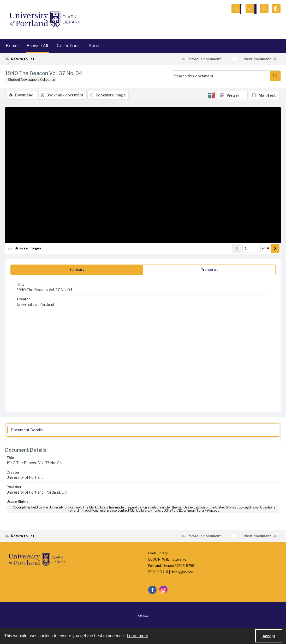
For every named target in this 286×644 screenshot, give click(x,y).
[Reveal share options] (249, 9)
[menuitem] (143, 616)
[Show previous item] (237, 249)
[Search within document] (275, 76)
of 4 (266, 249)
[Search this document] (221, 76)
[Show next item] (275, 249)
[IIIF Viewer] (232, 95)
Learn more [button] (138, 636)
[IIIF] (212, 95)
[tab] (77, 270)
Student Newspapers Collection (31, 80)
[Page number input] (252, 249)
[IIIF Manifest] (264, 95)
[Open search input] (236, 9)
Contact (143, 616)
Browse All (37, 46)
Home (12, 46)
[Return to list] (43, 59)
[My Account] (263, 9)
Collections (68, 46)
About (95, 46)
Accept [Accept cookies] (269, 636)
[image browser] (25, 249)
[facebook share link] (152, 590)
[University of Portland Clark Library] (44, 19)
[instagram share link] (163, 590)
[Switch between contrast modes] (276, 9)
